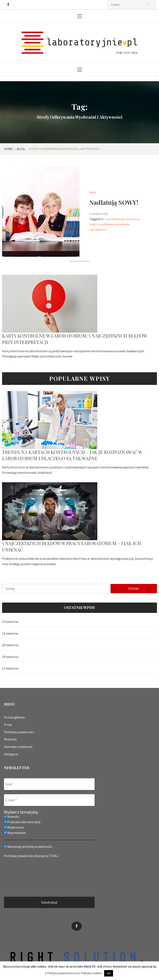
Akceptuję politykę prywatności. (28, 846)
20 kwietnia (10, 645)
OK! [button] (109, 973)
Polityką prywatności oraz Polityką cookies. (75, 973)
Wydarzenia (14, 827)
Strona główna (14, 717)
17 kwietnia (10, 668)
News (93, 192)
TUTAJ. (54, 856)
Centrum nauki (115, 219)
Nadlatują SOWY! (114, 202)
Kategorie (11, 754)
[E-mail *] (49, 800)
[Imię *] (49, 784)
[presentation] (21, 877)
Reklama (10, 739)
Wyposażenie (15, 833)
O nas (8, 725)
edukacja (133, 219)
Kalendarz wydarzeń (18, 747)
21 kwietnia (10, 633)
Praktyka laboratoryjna (22, 822)
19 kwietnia (10, 657)
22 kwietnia (10, 622)
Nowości (12, 816)
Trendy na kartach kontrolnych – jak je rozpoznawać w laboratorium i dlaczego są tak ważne (72, 455)
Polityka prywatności (19, 732)
